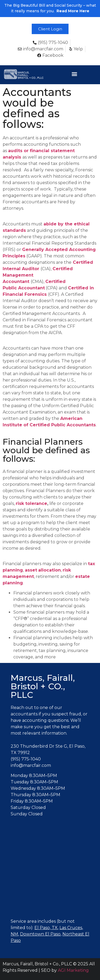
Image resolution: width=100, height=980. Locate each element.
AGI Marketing (73, 970)
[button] (50, 29)
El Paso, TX (46, 928)
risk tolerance (31, 503)
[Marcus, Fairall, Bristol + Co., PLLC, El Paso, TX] (50, 873)
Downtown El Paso (40, 934)
